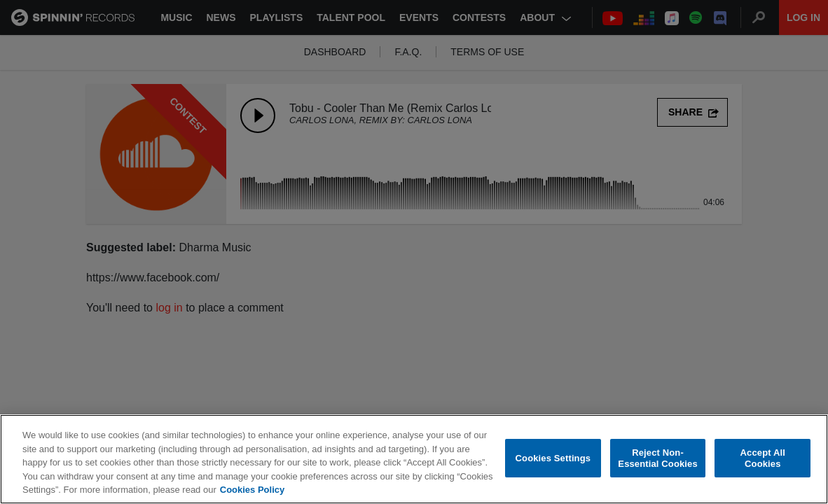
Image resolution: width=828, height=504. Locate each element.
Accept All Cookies (763, 459)
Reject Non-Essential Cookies (657, 459)
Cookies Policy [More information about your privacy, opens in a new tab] (252, 490)
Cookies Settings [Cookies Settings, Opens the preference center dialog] (553, 459)
